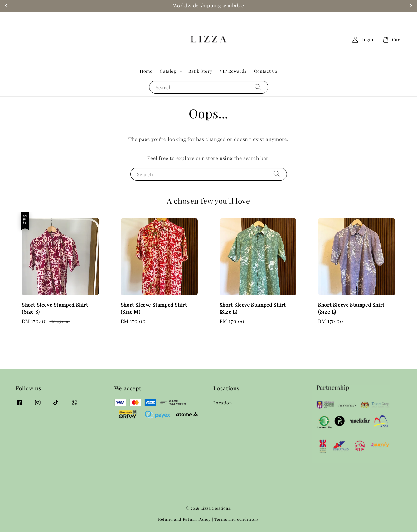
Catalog (168, 71)
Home (146, 71)
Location (223, 403)
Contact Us (266, 71)
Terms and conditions (237, 519)
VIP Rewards (233, 71)
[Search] (258, 87)
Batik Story (200, 71)
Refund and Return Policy (184, 519)
